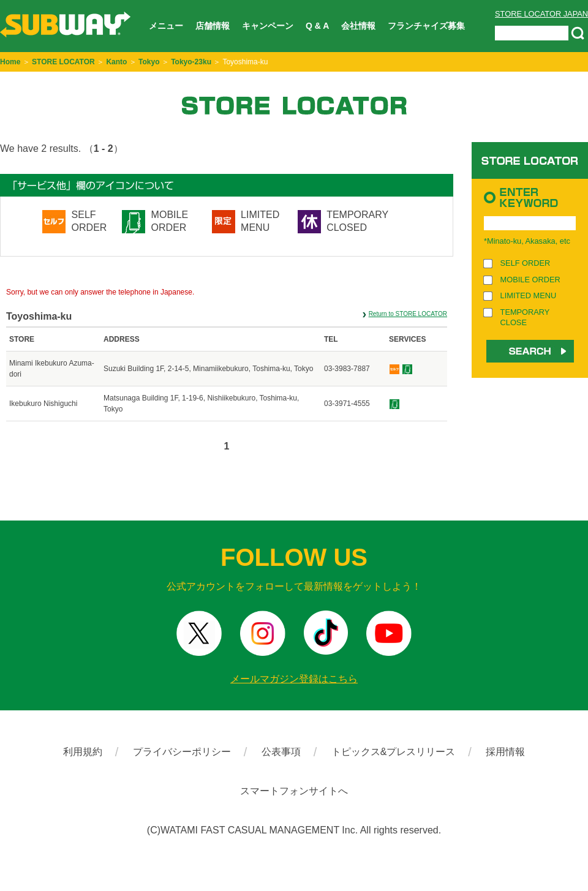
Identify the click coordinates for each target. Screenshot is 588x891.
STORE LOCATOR (63, 62)
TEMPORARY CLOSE (525, 317)
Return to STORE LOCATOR (408, 314)
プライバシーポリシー (182, 752)
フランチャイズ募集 (426, 26)
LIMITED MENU (260, 221)
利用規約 (83, 752)
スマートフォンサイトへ (294, 791)
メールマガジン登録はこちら (294, 679)
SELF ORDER (89, 221)
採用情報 (505, 752)
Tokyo (149, 62)
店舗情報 (213, 26)
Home (10, 62)
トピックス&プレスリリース (394, 752)
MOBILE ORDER (170, 221)
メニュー (166, 26)
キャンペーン (268, 26)
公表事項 (281, 752)
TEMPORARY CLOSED (357, 221)
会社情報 (358, 26)
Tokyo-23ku (191, 62)
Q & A (317, 26)
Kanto (116, 62)
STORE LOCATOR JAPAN (541, 14)
